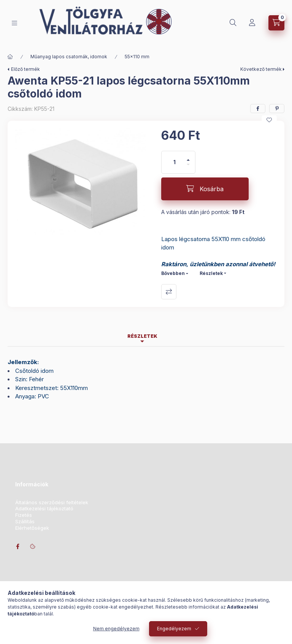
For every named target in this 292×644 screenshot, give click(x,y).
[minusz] (188, 168)
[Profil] (252, 23)
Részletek (211, 273)
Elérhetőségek (32, 528)
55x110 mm (137, 57)
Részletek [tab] (142, 336)
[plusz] (188, 157)
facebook (17, 547)
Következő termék (261, 69)
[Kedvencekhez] (269, 120)
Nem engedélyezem (116, 629)
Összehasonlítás (169, 292)
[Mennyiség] (175, 162)
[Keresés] (233, 23)
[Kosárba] (205, 189)
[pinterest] (277, 109)
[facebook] (258, 109)
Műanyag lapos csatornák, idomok (69, 57)
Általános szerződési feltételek (52, 503)
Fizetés (24, 515)
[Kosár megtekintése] (276, 23)
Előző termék (25, 69)
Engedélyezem (174, 629)
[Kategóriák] (14, 23)
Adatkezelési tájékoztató (44, 509)
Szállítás (25, 522)
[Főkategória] (10, 57)
